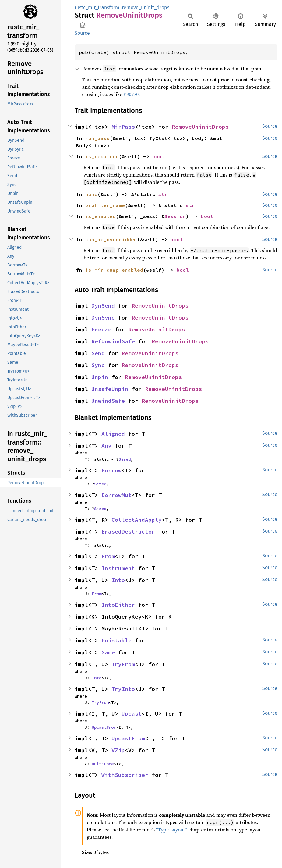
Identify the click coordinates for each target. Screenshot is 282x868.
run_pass (97, 138)
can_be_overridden (111, 239)
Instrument (118, 568)
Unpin (100, 377)
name (91, 194)
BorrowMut (116, 495)
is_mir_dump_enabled (114, 270)
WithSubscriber (125, 775)
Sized (125, 459)
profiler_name (105, 205)
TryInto (123, 689)
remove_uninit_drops (146, 7)
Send (98, 353)
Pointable (116, 640)
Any (106, 446)
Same (108, 652)
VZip (118, 750)
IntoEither (118, 605)
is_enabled (100, 216)
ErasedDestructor (128, 532)
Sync (98, 365)
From (108, 556)
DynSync (103, 318)
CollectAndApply (137, 520)
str (163, 194)
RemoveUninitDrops (200, 127)
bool (158, 156)
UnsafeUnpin (110, 389)
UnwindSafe (108, 401)
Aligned (113, 434)
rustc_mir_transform (97, 7)
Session (175, 216)
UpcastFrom (104, 727)
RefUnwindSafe (113, 341)
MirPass (123, 127)
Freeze (101, 329)
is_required (102, 156)
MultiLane (103, 764)
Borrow (111, 470)
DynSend (103, 306)
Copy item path (83, 25)
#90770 (131, 94)
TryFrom (123, 664)
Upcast (132, 714)
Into (118, 580)
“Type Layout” (171, 830)
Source (82, 33)
